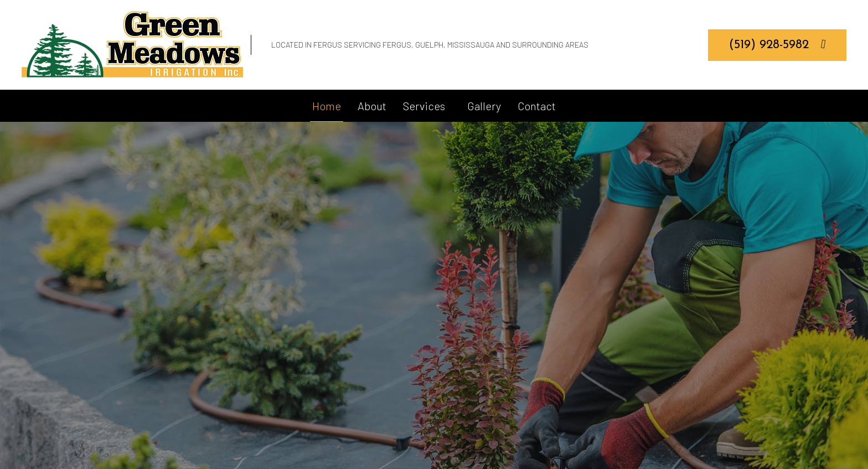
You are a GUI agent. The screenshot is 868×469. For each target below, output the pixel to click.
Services (424, 106)
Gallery (484, 106)
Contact (537, 106)
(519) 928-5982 (777, 44)
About (372, 106)
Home (327, 106)
